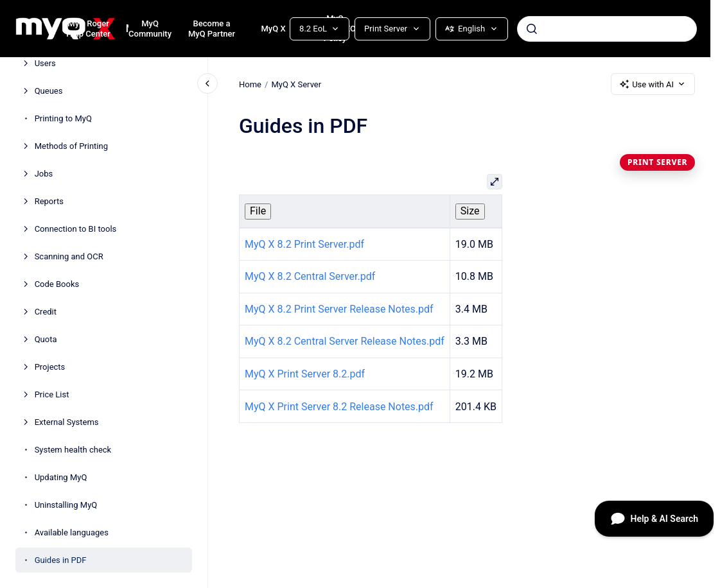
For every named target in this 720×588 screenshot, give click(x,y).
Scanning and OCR (69, 256)
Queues (49, 91)
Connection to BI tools (76, 229)
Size (470, 211)
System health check (73, 450)
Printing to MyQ (63, 118)
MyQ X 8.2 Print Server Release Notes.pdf (339, 309)
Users (45, 63)
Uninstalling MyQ (66, 505)
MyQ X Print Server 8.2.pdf (305, 374)
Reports (49, 201)
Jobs (44, 174)
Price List (52, 394)
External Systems (67, 422)
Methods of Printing (71, 146)
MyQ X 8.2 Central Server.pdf (310, 276)
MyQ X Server (296, 84)
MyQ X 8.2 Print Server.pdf (304, 244)
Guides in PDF (61, 560)
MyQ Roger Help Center (88, 29)
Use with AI (653, 84)
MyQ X (273, 29)
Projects (50, 367)
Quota (46, 339)
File (258, 211)
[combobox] (607, 29)
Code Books (57, 284)
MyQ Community (150, 29)
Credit (46, 312)
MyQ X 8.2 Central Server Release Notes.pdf (345, 341)
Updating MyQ (61, 477)
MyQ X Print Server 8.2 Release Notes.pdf (339, 407)
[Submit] (532, 29)
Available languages (72, 532)
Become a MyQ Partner (212, 29)
